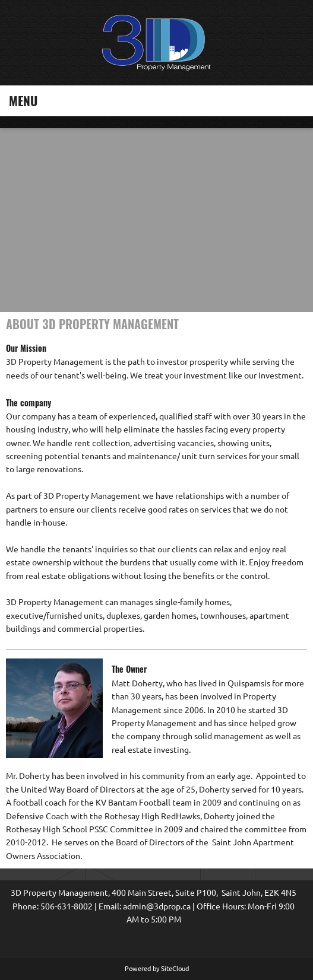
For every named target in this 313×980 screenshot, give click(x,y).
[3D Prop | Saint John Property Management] (157, 43)
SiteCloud (175, 969)
